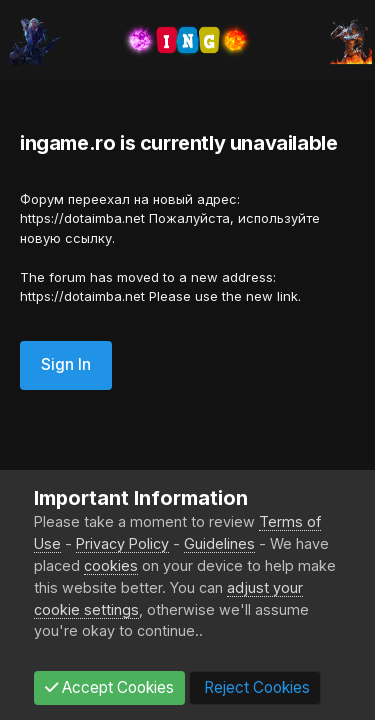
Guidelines (219, 543)
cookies (111, 565)
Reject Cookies (255, 687)
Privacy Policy (122, 543)
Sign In (66, 364)
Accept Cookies (109, 687)
